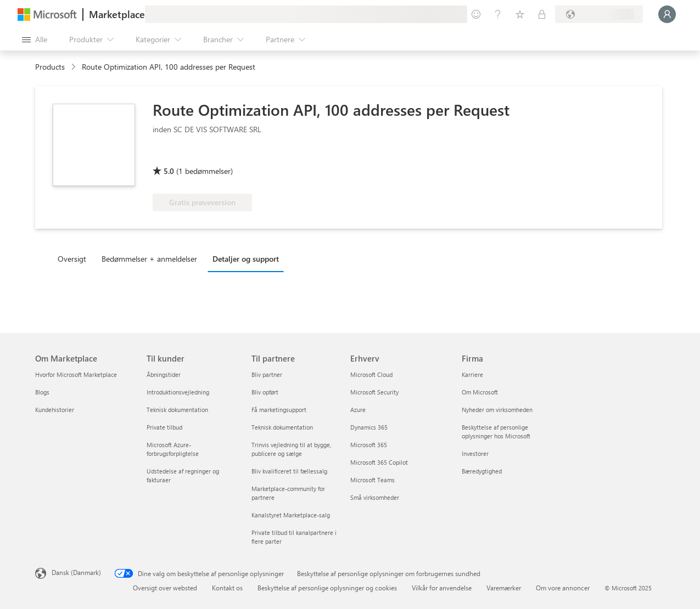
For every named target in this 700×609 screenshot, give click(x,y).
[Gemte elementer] (520, 14)
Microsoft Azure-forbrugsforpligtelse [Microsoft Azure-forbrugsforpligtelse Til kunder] (173, 449)
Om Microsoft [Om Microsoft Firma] (480, 392)
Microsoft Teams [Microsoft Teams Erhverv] (373, 480)
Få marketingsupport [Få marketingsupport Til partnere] (279, 410)
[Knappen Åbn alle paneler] (35, 40)
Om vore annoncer (563, 588)
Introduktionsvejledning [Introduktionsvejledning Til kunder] (178, 392)
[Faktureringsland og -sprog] (599, 14)
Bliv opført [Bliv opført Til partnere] (265, 392)
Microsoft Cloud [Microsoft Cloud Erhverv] (371, 374)
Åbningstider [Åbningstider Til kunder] (164, 374)
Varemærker (504, 588)
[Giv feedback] (476, 14)
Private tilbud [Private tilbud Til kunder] (164, 427)
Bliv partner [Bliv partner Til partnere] (267, 374)
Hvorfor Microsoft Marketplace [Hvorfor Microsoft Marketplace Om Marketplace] (76, 374)
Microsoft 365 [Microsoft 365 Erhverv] (369, 445)
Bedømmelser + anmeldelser (149, 259)
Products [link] (50, 67)
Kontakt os (227, 588)
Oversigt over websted (165, 588)
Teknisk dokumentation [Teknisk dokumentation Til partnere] (282, 427)
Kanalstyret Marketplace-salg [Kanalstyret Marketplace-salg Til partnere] (291, 515)
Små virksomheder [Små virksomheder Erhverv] (375, 497)
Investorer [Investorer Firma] (475, 453)
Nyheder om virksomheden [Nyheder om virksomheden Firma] (497, 410)
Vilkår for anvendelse (442, 588)
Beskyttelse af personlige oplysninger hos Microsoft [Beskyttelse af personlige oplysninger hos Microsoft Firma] (496, 432)
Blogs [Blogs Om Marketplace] (42, 392)
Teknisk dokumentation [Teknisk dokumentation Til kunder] (177, 410)
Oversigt (72, 259)
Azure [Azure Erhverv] (358, 410)
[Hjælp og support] (498, 14)
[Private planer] (542, 14)
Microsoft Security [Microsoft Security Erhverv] (374, 392)
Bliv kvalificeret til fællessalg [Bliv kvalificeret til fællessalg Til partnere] (289, 471)
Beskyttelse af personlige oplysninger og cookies (327, 588)
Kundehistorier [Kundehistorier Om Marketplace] (55, 410)
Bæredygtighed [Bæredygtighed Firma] (482, 471)
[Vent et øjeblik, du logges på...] (667, 14)
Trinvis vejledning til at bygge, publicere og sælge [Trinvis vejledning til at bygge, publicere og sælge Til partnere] (291, 449)
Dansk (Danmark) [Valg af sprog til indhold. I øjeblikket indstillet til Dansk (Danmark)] (76, 572)
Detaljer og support (246, 259)
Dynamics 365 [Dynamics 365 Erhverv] (369, 427)
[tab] (75, 258)
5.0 (169, 171)
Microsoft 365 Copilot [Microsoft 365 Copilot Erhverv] (379, 462)
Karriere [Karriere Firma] (472, 374)
